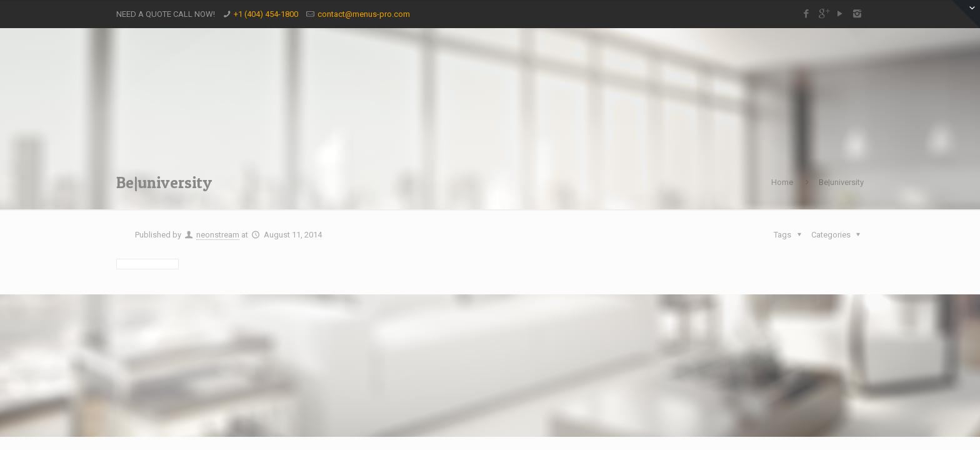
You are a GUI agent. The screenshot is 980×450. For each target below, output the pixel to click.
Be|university (841, 182)
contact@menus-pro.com (364, 14)
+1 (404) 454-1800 (266, 14)
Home (782, 182)
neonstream (218, 235)
